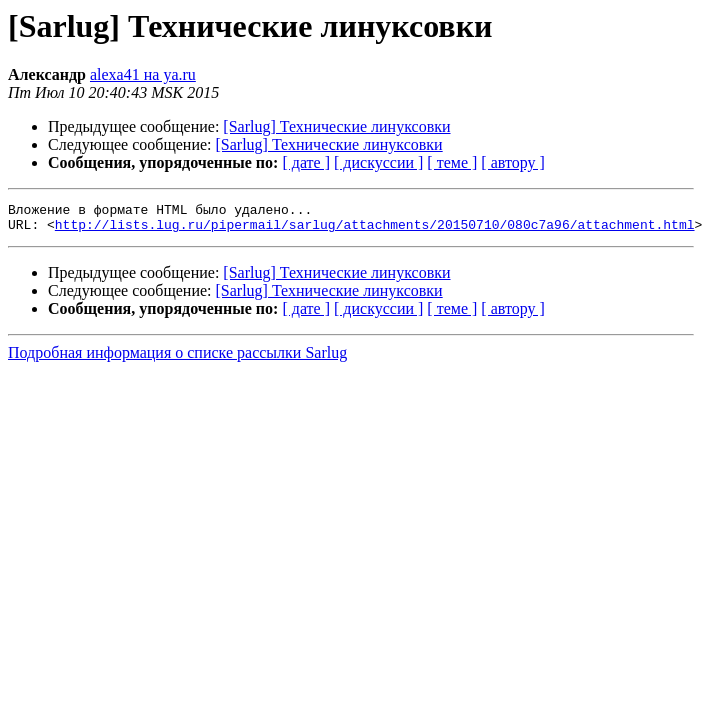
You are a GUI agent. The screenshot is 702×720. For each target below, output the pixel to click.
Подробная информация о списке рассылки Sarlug (177, 358)
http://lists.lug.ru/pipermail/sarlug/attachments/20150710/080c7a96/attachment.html (375, 230)
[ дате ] (306, 162)
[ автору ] (512, 162)
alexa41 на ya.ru (143, 74)
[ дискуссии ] (378, 162)
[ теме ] (452, 162)
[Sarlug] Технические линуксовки (336, 126)
